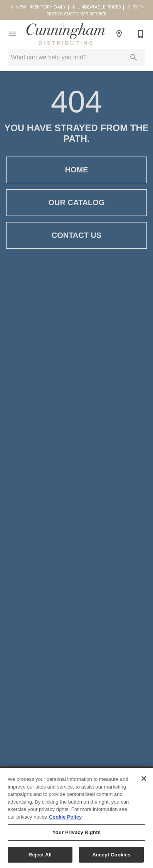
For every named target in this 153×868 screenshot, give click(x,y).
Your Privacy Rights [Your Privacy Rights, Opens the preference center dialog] (76, 835)
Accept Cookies (111, 857)
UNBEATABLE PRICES (96, 7)
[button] (12, 34)
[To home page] (66, 34)
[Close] (144, 781)
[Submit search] (134, 57)
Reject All (40, 857)
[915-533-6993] (141, 34)
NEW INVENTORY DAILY (38, 7)
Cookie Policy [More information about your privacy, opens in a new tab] (65, 820)
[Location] (119, 34)
